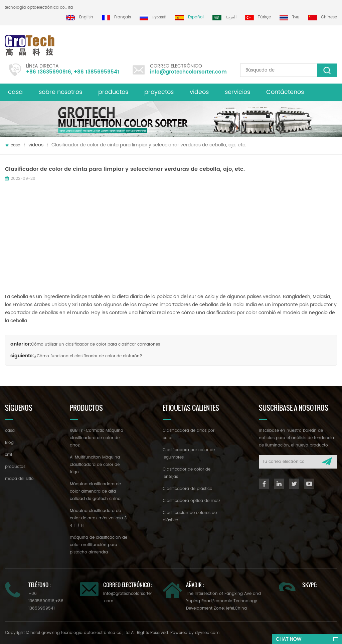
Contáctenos (285, 92)
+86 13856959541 (97, 72)
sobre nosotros (60, 92)
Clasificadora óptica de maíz (191, 501)
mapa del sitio (19, 479)
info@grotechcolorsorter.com (188, 72)
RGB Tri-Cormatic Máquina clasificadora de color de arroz (97, 438)
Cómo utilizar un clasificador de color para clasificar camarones (96, 344)
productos (113, 92)
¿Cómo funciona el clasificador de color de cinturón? (88, 356)
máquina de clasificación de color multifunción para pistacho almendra (99, 545)
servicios (237, 92)
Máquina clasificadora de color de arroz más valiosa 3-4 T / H (99, 518)
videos (199, 92)
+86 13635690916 (49, 72)
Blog (9, 443)
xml (9, 455)
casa (15, 92)
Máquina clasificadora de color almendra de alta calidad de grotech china (95, 491)
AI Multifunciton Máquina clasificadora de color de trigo (95, 465)
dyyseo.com (207, 633)
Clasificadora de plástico (188, 489)
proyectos (159, 92)
